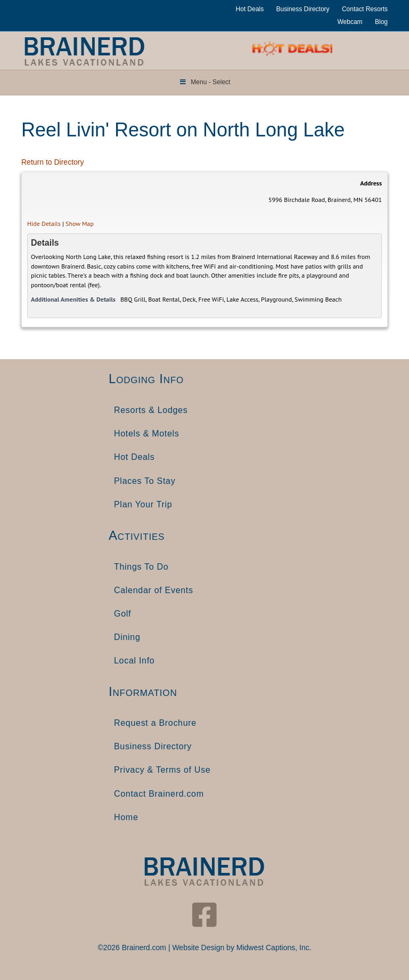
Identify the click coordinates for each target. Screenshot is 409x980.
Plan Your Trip (143, 504)
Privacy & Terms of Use (162, 770)
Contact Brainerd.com (159, 794)
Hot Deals (250, 9)
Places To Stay (145, 481)
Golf (122, 614)
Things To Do (141, 567)
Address (371, 183)
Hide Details (44, 224)
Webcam (350, 22)
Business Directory (303, 9)
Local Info (134, 661)
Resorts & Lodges (151, 410)
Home (126, 817)
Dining (127, 637)
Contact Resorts (365, 9)
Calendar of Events (154, 590)
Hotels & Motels (147, 434)
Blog (381, 22)
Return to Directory (52, 162)
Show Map (80, 224)
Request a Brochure (155, 723)
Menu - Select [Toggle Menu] (205, 82)
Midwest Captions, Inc (273, 947)
